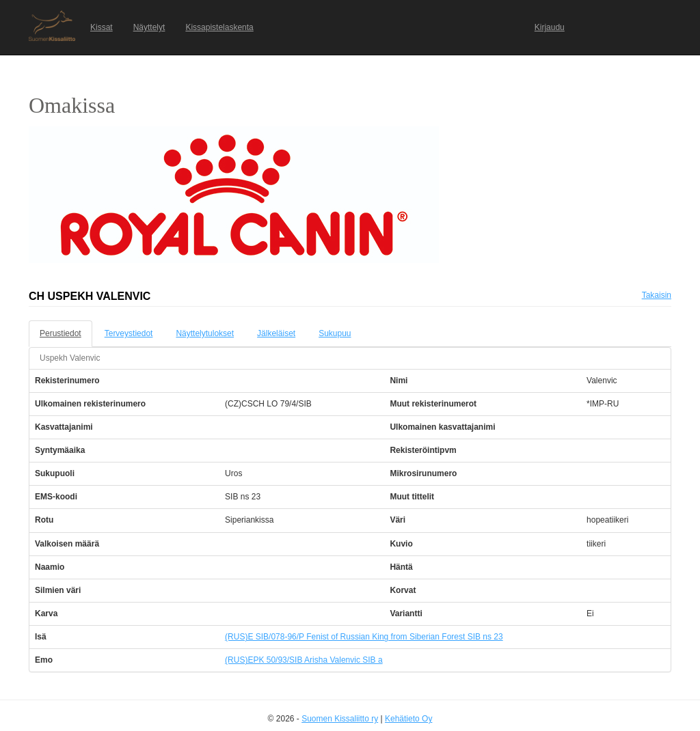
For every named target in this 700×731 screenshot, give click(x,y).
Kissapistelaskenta (219, 27)
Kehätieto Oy (408, 719)
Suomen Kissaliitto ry (340, 719)
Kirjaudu (550, 27)
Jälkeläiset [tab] (276, 333)
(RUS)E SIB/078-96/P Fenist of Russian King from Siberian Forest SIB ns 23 (364, 637)
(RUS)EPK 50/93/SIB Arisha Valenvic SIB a (304, 660)
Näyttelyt (149, 27)
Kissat (102, 27)
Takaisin (657, 295)
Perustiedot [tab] (60, 333)
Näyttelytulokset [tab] (205, 333)
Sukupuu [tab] (335, 333)
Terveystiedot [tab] (129, 333)
